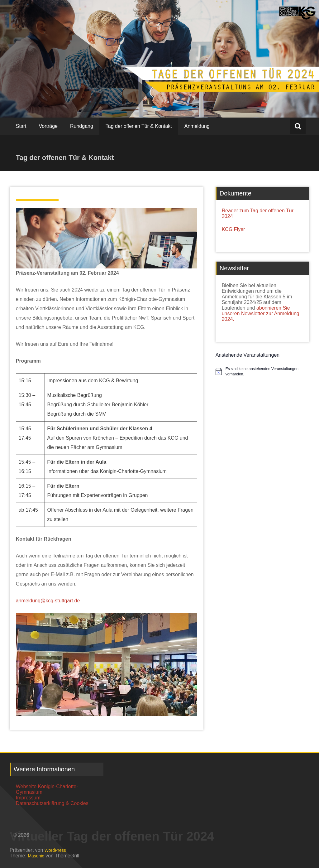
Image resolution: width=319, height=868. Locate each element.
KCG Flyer (233, 229)
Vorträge (48, 126)
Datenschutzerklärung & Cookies (52, 803)
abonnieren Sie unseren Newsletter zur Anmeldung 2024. (261, 313)
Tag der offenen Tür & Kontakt (139, 126)
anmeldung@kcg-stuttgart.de (48, 601)
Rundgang (82, 126)
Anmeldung (197, 126)
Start (21, 126)
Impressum (28, 798)
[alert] (268, 371)
